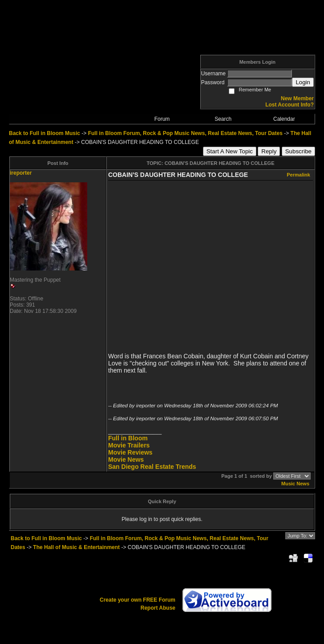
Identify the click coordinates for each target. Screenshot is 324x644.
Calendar (284, 119)
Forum (162, 119)
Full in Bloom (128, 438)
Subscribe (298, 151)
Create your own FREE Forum (138, 600)
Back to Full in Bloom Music (45, 133)
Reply (269, 151)
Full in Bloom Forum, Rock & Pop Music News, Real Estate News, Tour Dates (185, 133)
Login (303, 82)
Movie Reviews (130, 452)
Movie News (126, 459)
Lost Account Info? (290, 105)
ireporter (21, 173)
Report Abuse (158, 608)
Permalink (298, 175)
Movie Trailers (129, 445)
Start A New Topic (230, 151)
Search (223, 119)
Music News (295, 484)
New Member (297, 98)
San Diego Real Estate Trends (152, 467)
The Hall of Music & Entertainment (76, 547)
